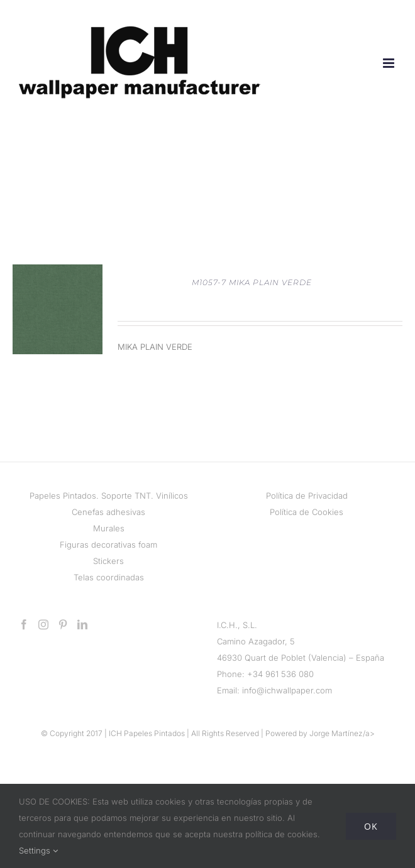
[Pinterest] (63, 624)
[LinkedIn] (82, 624)
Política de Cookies (307, 512)
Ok (371, 826)
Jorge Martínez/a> (342, 733)
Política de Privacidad (307, 496)
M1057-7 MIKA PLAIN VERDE (252, 282)
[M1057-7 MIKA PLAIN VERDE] (58, 273)
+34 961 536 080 (280, 674)
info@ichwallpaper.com (287, 690)
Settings (38, 850)
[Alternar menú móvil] (390, 63)
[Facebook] (24, 624)
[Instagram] (43, 624)
